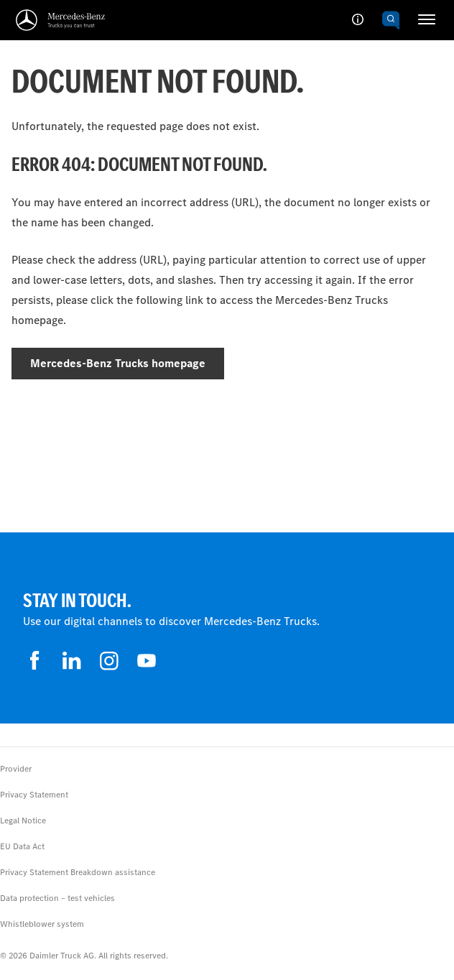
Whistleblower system (42, 924)
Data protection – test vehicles (57, 898)
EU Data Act (22, 846)
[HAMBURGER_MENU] (427, 19)
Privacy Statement (34, 795)
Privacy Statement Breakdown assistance (78, 872)
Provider (16, 769)
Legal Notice (23, 820)
